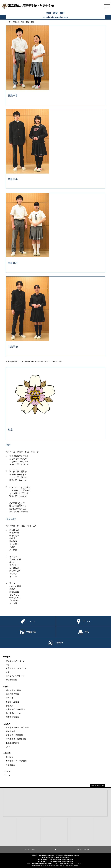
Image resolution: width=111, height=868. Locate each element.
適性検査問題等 (12, 743)
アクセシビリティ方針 (82, 849)
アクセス (7, 771)
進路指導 (7, 753)
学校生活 (16, 22)
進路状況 (10, 757)
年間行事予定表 (12, 694)
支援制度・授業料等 (14, 735)
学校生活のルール (13, 713)
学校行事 (10, 698)
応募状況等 (10, 731)
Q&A (8, 747)
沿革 (8, 672)
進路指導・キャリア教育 (16, 761)
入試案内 (7, 724)
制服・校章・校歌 (13, 690)
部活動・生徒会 (12, 702)
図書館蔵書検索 (12, 717)
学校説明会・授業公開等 (16, 739)
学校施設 (10, 706)
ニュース (7, 775)
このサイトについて (29, 849)
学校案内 (7, 657)
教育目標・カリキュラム (16, 668)
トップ (8, 22)
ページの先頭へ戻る (98, 785)
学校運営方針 (11, 680)
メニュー (107, 7)
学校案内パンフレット (15, 676)
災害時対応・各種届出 (15, 709)
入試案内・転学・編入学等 (17, 728)
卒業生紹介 (10, 765)
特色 (8, 665)
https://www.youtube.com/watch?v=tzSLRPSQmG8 (41, 361)
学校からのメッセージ (15, 661)
